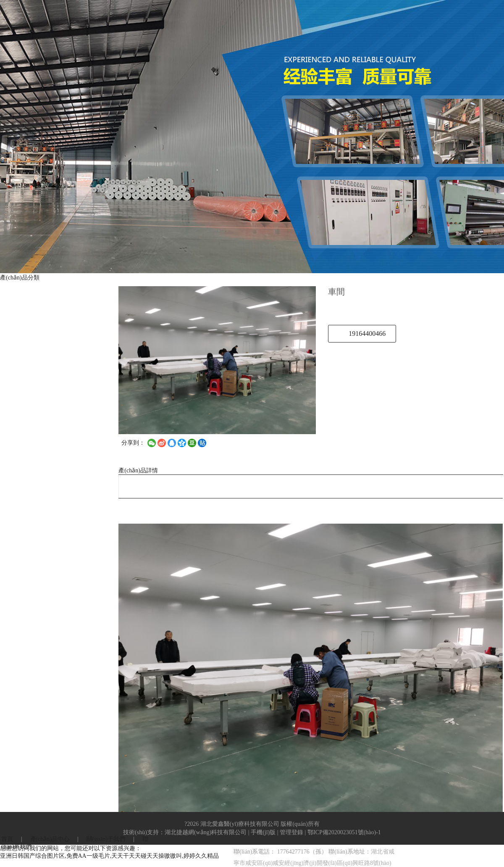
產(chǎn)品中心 (50, 839)
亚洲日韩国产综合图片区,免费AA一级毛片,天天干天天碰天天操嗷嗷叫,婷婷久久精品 (109, 856)
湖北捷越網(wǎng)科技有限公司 (206, 832)
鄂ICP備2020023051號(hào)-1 (344, 832)
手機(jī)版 (263, 832)
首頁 (7, 839)
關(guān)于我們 (106, 839)
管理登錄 (291, 832)
